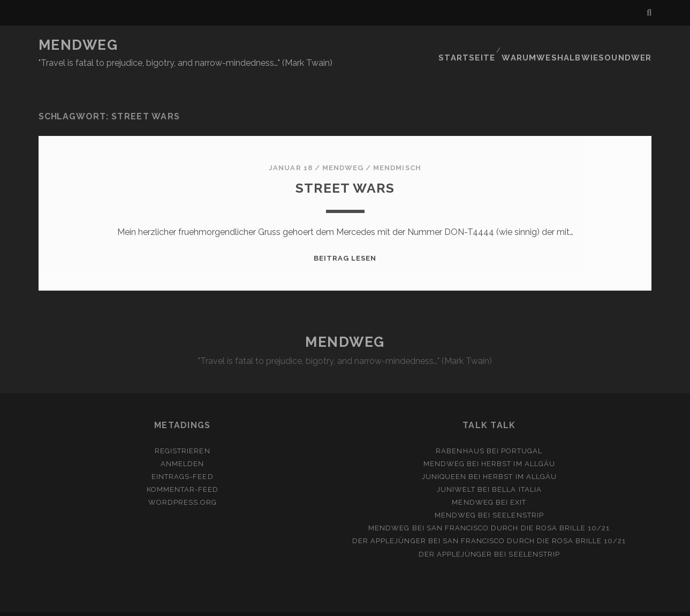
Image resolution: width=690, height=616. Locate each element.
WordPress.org (183, 483)
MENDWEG (78, 45)
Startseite (482, 45)
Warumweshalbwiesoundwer (586, 45)
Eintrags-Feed (183, 457)
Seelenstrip (518, 496)
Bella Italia (517, 470)
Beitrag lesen (345, 238)
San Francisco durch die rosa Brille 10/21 (518, 509)
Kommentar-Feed (183, 470)
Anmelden (182, 444)
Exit (518, 483)
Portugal (522, 431)
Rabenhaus (460, 431)
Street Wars (345, 167)
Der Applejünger (389, 522)
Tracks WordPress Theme (300, 604)
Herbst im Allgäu (518, 444)
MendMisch (397, 148)
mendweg (343, 148)
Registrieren (183, 431)
